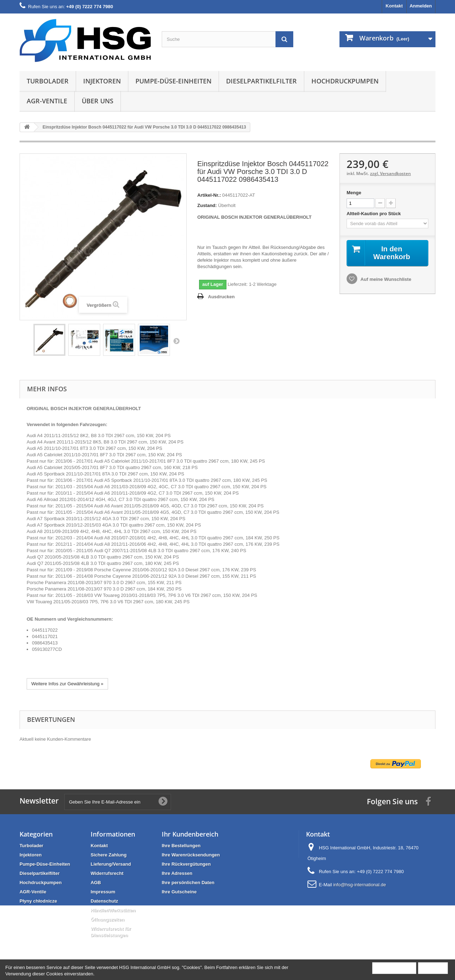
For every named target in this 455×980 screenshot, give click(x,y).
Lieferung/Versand (111, 864)
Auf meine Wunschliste (385, 279)
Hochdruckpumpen (345, 81)
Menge (354, 193)
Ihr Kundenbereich (190, 834)
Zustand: (207, 205)
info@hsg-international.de (359, 885)
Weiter (176, 341)
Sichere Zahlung (109, 855)
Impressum (103, 892)
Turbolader (48, 81)
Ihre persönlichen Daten (188, 883)
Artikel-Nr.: (209, 195)
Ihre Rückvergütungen (186, 864)
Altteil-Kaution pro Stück (374, 214)
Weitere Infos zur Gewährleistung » (67, 684)
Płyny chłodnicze (38, 901)
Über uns (98, 101)
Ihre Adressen (177, 873)
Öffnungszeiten (108, 919)
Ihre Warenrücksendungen (191, 855)
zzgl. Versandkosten (390, 173)
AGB (96, 883)
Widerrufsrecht (107, 873)
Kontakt (394, 6)
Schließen (433, 968)
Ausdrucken (221, 297)
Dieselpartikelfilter (261, 81)
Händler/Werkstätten (113, 910)
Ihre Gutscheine (179, 892)
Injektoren (102, 81)
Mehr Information (394, 968)
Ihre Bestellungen (181, 846)
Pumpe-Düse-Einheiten (173, 81)
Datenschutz (104, 901)
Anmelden (421, 6)
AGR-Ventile (47, 101)
